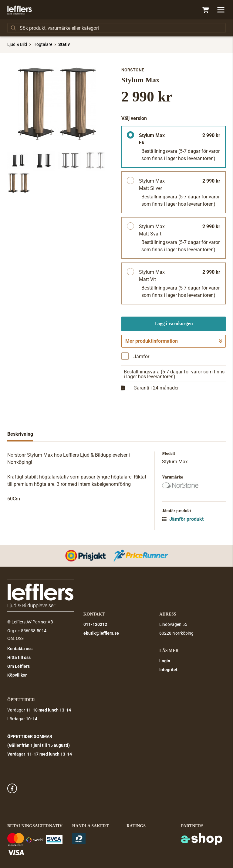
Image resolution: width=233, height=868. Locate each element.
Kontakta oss (20, 649)
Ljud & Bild (17, 44)
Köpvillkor (17, 675)
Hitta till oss (19, 657)
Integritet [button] (168, 670)
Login (165, 661)
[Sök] (116, 28)
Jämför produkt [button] (183, 519)
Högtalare (43, 44)
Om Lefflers (19, 666)
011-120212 (95, 624)
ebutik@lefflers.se (101, 633)
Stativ (64, 44)
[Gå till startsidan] (20, 10)
